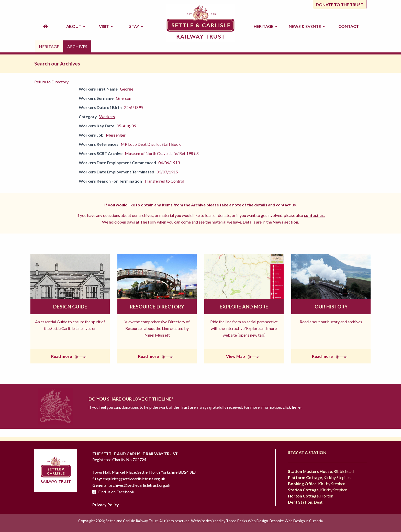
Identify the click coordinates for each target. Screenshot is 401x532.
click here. (292, 407)
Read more (70, 356)
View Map (244, 356)
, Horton (311, 496)
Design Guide (70, 307)
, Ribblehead (321, 471)
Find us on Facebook (116, 492)
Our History (331, 307)
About (76, 26)
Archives (77, 46)
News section (285, 222)
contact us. (286, 205)
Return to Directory (51, 82)
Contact (349, 26)
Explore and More (244, 307)
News (307, 26)
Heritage (266, 26)
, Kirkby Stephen (319, 477)
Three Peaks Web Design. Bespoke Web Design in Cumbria (274, 521)
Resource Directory (157, 307)
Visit (106, 26)
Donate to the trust (340, 4)
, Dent (305, 502)
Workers (107, 117)
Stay (136, 26)
